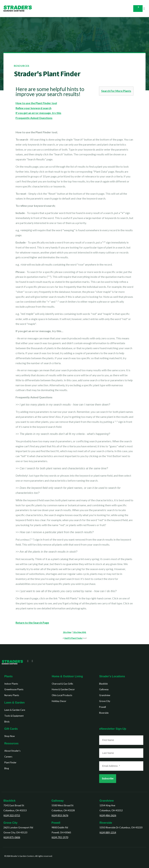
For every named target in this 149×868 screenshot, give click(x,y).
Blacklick (9, 801)
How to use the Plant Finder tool (36, 103)
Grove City (10, 823)
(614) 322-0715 (12, 815)
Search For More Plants (116, 91)
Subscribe (108, 779)
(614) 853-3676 (60, 815)
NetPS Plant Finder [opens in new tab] (73, 638)
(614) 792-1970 (60, 837)
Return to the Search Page (32, 623)
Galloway (58, 801)
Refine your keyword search (33, 108)
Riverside (106, 823)
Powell (56, 823)
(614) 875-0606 (12, 837)
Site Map (67, 632)
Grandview (107, 801)
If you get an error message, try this (38, 113)
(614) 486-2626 (108, 815)
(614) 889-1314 (108, 832)
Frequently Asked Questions (34, 118)
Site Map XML (80, 632)
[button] (144, 9)
